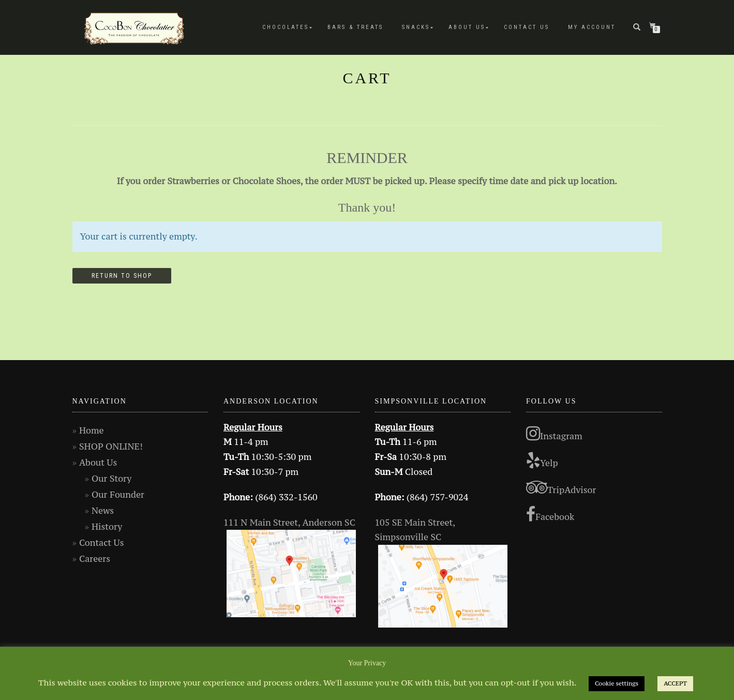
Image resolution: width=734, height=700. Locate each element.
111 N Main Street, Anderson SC (289, 523)
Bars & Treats (355, 27)
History (107, 527)
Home (92, 430)
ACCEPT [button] (675, 683)
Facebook (550, 514)
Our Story (111, 479)
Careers (95, 559)
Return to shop (122, 276)
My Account (592, 27)
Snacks (416, 27)
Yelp (542, 460)
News (103, 511)
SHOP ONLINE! (111, 446)
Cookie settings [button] (617, 683)
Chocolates (286, 27)
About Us (467, 27)
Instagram (554, 434)
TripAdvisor (561, 487)
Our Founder (118, 495)
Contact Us (527, 27)
